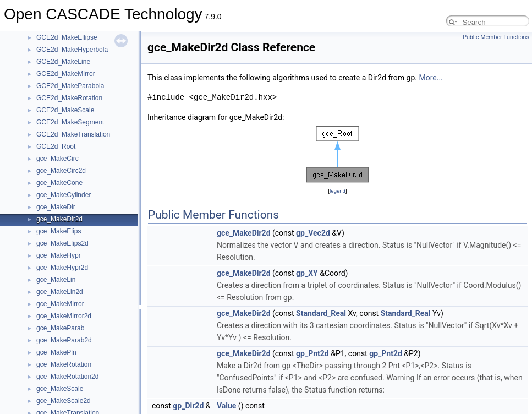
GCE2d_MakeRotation (69, 98)
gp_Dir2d (188, 406)
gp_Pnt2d (312, 353)
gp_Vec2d (313, 233)
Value (226, 406)
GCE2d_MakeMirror (66, 74)
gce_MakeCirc (57, 159)
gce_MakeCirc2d (61, 171)
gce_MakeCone (59, 183)
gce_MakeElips (59, 231)
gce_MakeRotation (64, 364)
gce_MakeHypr (59, 255)
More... (430, 78)
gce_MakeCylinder (64, 195)
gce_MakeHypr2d (62, 268)
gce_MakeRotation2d (67, 377)
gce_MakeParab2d (64, 340)
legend (338, 191)
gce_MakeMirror (60, 304)
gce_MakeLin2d (60, 292)
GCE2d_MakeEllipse (67, 37)
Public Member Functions (496, 37)
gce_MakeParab (60, 328)
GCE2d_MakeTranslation (73, 134)
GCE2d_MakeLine (63, 62)
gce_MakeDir (56, 207)
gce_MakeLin (56, 280)
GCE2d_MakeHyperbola (72, 50)
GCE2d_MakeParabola (70, 86)
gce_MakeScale (60, 389)
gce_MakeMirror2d (64, 316)
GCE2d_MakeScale (65, 110)
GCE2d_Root (56, 146)
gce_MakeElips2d (62, 243)
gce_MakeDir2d (59, 219)
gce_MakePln (56, 352)
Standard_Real (321, 313)
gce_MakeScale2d (64, 401)
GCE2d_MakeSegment (70, 122)
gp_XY (307, 273)
